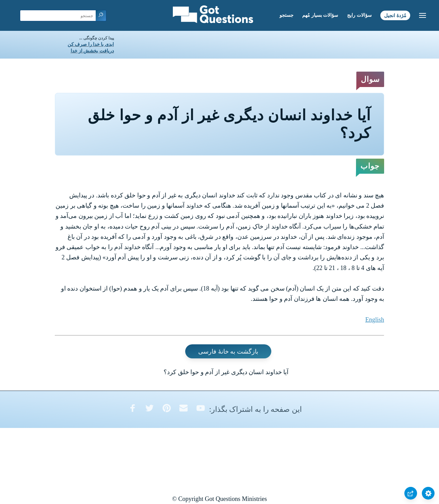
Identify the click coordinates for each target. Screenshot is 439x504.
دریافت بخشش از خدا (92, 51)
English (375, 320)
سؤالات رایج (359, 15)
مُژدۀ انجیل (395, 15)
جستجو (287, 15)
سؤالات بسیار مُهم (320, 15)
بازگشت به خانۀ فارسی (228, 351)
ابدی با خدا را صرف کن (91, 44)
